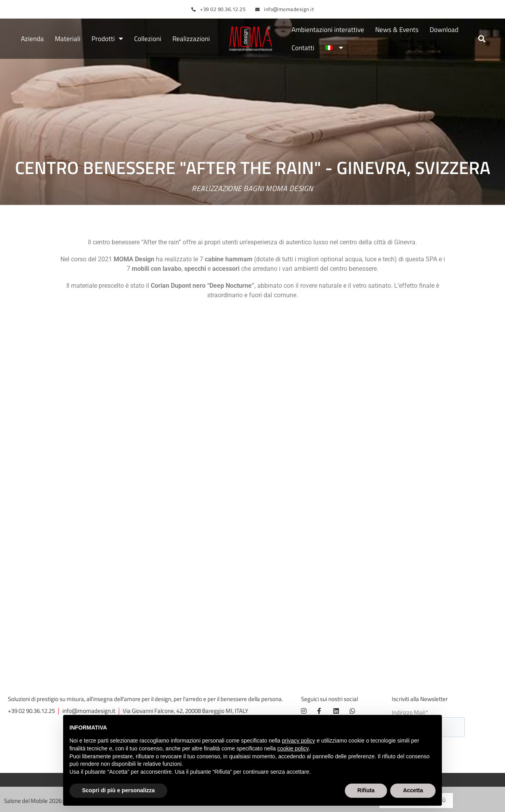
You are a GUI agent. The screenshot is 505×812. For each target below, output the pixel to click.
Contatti (303, 48)
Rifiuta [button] (366, 790)
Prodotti (107, 39)
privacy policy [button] (299, 741)
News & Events (397, 30)
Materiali (68, 39)
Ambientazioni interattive (328, 30)
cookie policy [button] (293, 748)
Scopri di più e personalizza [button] (118, 790)
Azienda (32, 39)
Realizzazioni (191, 39)
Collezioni (148, 39)
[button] (482, 39)
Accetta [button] (413, 790)
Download (444, 30)
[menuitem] (334, 48)
